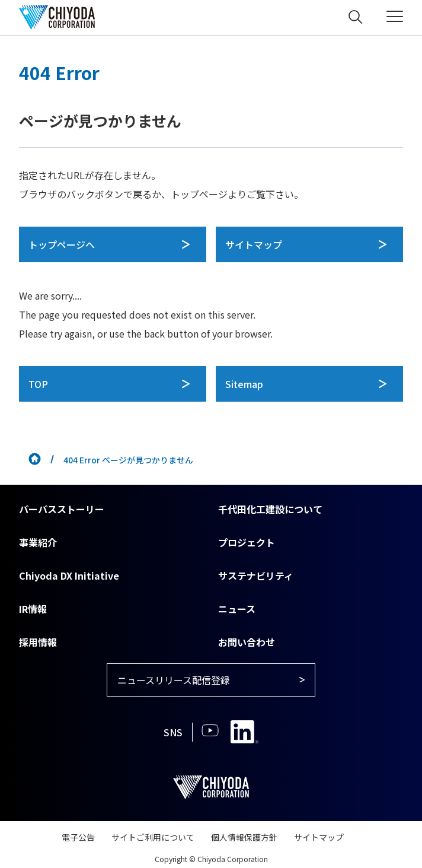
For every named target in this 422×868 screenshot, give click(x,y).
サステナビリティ (256, 576)
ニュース (237, 609)
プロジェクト (247, 542)
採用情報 (38, 642)
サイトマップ (319, 837)
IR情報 (33, 609)
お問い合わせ (247, 642)
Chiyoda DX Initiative (69, 576)
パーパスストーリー (62, 509)
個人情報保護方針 (244, 837)
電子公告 (78, 837)
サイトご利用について (153, 837)
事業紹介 (38, 542)
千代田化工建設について (270, 509)
